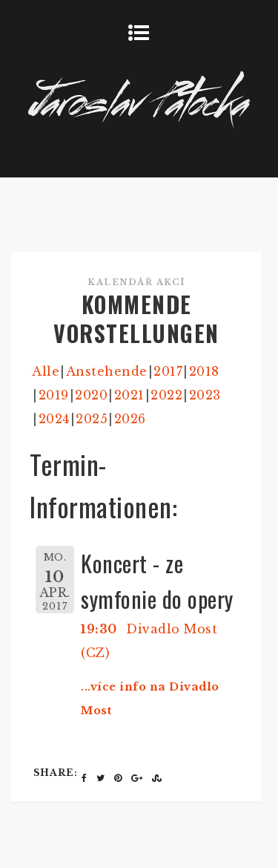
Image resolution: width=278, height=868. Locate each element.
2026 (130, 419)
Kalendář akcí (136, 282)
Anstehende (107, 371)
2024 (54, 419)
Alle (46, 371)
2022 (166, 395)
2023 (205, 395)
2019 (54, 395)
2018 (204, 371)
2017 (168, 371)
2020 (91, 395)
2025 (92, 419)
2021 (129, 395)
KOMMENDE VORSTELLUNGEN (136, 319)
